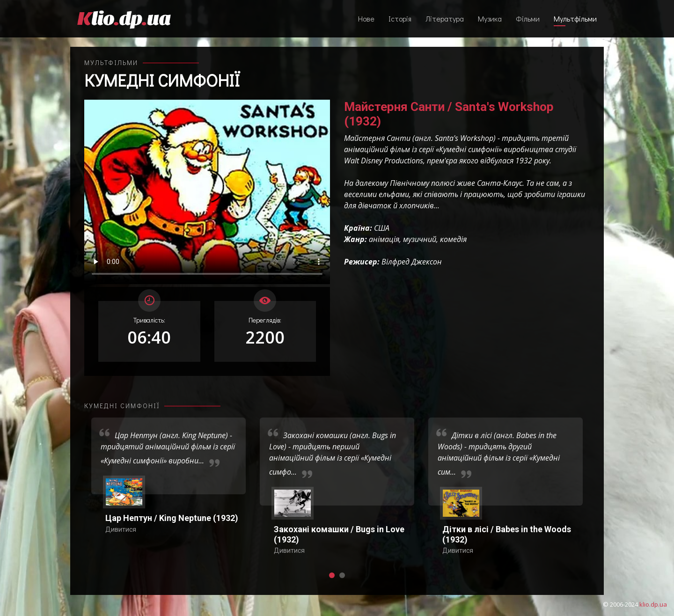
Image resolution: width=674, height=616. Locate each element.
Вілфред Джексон (412, 262)
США (382, 228)
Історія (400, 18)
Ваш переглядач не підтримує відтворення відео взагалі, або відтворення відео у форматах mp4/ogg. (207, 192)
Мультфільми (575, 18)
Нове (366, 18)
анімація (384, 239)
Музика (490, 18)
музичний (420, 239)
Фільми (528, 18)
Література (445, 18)
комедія (453, 239)
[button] (332, 575)
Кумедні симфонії (162, 80)
